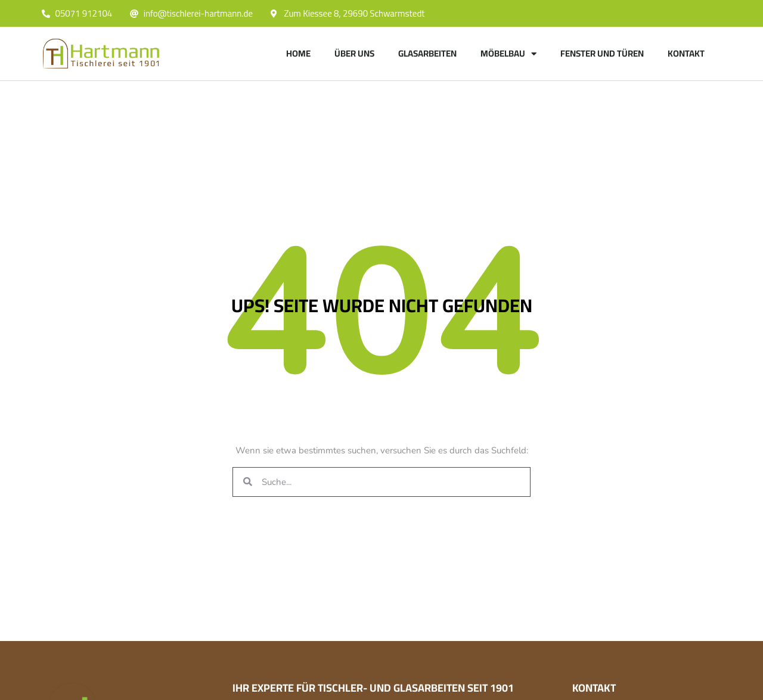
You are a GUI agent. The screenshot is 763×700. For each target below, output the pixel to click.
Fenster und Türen (602, 53)
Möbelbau (508, 54)
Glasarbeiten (427, 53)
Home (298, 53)
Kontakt (686, 53)
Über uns (354, 53)
